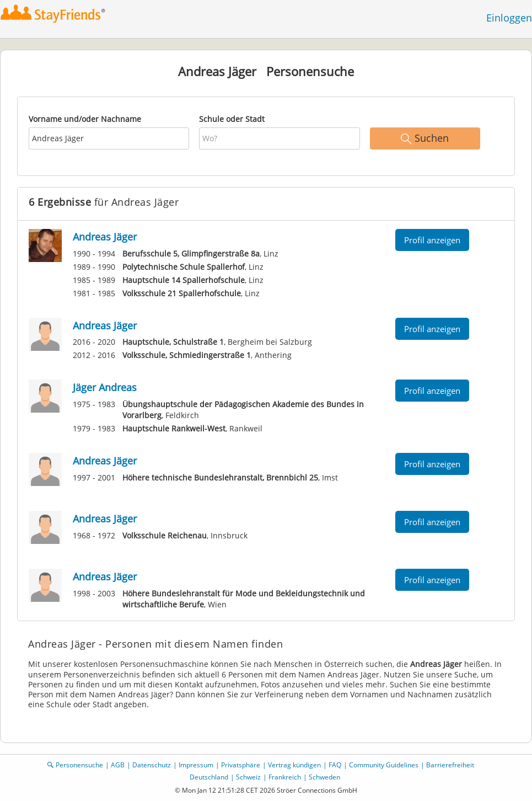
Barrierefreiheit (450, 765)
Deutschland (209, 777)
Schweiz (248, 777)
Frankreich (285, 777)
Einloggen (509, 18)
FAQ (335, 765)
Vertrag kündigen (294, 765)
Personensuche (79, 765)
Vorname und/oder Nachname (85, 119)
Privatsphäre (241, 765)
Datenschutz (152, 765)
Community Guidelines (384, 765)
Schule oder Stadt (232, 119)
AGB (118, 765)
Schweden (324, 777)
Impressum (196, 765)
